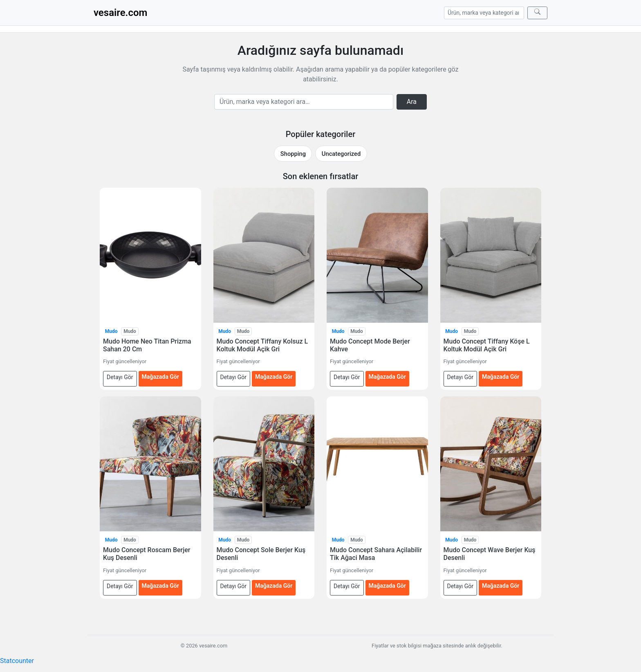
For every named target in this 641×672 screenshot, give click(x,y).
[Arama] (484, 13)
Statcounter (17, 661)
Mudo (111, 331)
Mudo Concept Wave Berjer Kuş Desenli (490, 554)
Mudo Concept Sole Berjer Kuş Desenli (261, 554)
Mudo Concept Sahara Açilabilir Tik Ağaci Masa (376, 554)
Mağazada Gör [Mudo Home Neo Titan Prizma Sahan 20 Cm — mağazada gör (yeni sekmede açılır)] (160, 377)
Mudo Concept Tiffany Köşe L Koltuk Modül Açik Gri (487, 345)
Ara (412, 102)
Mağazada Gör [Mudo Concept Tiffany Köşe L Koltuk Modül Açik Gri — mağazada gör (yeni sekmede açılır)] (501, 377)
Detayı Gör (120, 377)
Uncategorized (341, 154)
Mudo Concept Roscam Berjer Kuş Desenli (147, 554)
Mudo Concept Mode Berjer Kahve (370, 345)
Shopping (293, 154)
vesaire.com (120, 13)
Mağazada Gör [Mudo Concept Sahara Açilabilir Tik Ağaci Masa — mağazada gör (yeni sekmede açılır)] (387, 586)
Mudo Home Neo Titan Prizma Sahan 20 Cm (147, 345)
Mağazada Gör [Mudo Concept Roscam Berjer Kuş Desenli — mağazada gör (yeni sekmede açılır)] (160, 586)
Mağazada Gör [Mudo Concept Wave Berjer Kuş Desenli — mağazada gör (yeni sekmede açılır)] (501, 586)
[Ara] (537, 13)
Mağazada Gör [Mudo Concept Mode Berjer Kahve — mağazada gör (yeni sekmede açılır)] (387, 377)
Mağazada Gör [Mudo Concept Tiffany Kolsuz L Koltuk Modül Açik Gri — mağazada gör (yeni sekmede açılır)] (274, 377)
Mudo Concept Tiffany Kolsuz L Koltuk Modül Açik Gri (262, 345)
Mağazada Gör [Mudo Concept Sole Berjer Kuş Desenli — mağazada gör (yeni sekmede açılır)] (274, 586)
